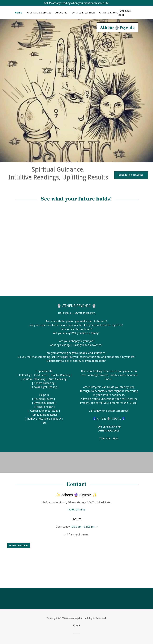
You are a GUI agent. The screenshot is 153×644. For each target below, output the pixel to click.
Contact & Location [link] (83, 13)
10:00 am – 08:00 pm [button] (83, 527)
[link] (117, 28)
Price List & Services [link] (39, 13)
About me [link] (61, 13)
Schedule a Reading (131, 175)
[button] (96, 527)
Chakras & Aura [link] (109, 13)
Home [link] (19, 13)
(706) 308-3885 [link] (76, 510)
